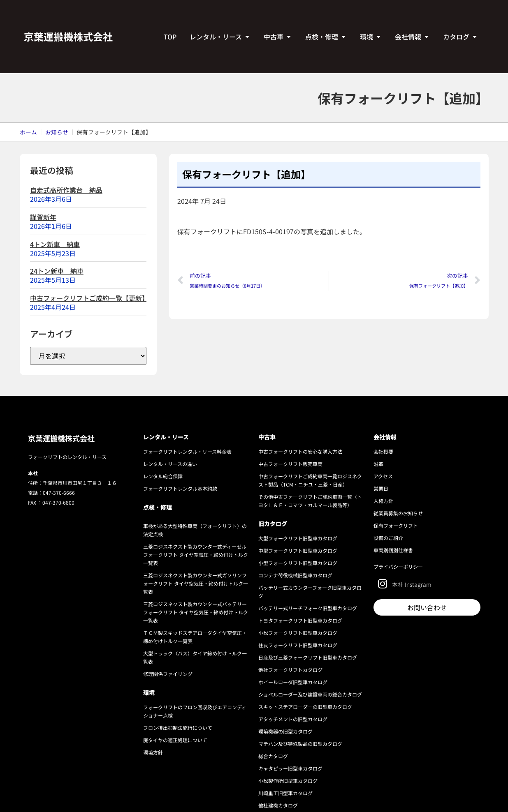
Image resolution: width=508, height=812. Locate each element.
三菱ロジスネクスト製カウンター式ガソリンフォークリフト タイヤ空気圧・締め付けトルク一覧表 (196, 583)
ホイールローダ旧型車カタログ (293, 682)
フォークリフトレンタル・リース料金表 (187, 451)
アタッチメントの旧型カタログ (293, 719)
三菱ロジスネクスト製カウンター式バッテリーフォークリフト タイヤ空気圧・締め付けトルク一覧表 (196, 612)
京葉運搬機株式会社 (68, 36)
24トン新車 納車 (57, 271)
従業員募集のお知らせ (398, 513)
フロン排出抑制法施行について (178, 728)
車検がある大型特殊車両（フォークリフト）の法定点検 (195, 530)
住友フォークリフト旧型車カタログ (298, 645)
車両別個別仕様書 (393, 550)
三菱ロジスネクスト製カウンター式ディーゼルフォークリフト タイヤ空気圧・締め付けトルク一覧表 (196, 555)
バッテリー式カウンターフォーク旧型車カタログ (310, 592)
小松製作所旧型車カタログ (288, 781)
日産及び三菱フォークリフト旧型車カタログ (308, 657)
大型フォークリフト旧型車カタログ (298, 538)
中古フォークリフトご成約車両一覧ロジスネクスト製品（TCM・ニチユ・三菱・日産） (310, 480)
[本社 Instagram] (383, 584)
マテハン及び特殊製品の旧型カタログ (300, 744)
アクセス (383, 476)
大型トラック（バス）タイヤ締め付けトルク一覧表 (195, 657)
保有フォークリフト (396, 525)
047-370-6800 (58, 502)
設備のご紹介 (388, 538)
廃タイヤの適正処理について (175, 740)
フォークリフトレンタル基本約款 (180, 488)
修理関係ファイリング (168, 674)
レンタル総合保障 (163, 476)
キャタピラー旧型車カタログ (290, 768)
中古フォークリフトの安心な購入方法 (300, 451)
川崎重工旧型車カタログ (285, 793)
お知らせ (57, 132)
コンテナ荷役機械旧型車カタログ (295, 575)
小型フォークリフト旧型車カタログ (298, 563)
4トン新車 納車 (55, 244)
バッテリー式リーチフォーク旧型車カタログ (308, 608)
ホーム (28, 132)
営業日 (381, 488)
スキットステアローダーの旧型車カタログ (305, 707)
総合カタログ (273, 756)
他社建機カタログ (278, 805)
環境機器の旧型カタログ (285, 731)
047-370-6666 (59, 493)
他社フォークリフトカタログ (290, 670)
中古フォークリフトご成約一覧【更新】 (89, 298)
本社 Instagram (412, 584)
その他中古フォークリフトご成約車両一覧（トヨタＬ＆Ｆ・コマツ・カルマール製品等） (310, 501)
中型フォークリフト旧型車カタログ (298, 550)
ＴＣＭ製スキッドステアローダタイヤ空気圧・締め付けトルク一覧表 (195, 637)
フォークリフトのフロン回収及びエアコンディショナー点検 (195, 711)
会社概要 (383, 451)
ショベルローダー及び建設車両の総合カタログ (310, 694)
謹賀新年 (43, 217)
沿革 (378, 464)
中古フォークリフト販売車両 (290, 464)
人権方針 (383, 501)
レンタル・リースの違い (170, 464)
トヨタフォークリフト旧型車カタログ (300, 620)
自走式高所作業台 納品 (66, 190)
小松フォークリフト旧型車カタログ (298, 633)
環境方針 (153, 752)
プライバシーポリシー (398, 566)
